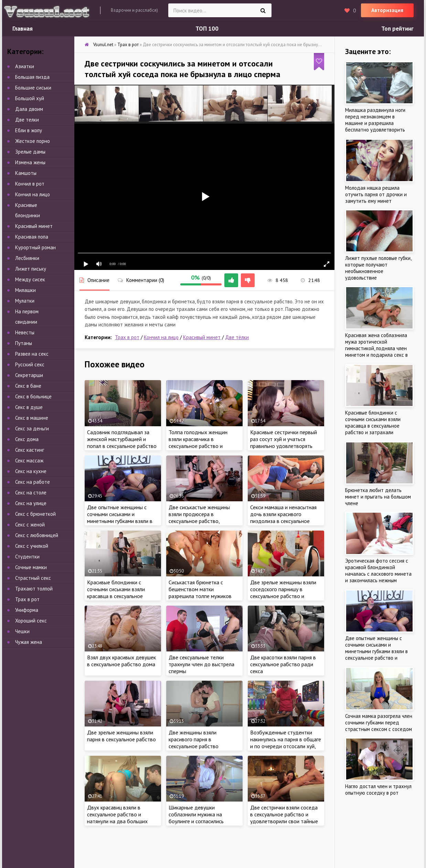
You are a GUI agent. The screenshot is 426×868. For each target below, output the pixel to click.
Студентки (27, 557)
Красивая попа (32, 237)
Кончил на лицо (161, 337)
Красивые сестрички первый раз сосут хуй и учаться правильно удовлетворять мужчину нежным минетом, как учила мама (284, 446)
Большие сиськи (33, 88)
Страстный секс (33, 578)
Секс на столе (31, 493)
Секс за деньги (32, 428)
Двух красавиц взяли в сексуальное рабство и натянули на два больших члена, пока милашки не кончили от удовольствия (118, 821)
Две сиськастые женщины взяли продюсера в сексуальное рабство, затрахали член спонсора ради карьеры (199, 521)
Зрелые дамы (30, 152)
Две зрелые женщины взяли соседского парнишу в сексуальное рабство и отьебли (283, 593)
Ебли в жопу (29, 130)
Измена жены (30, 162)
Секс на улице (31, 503)
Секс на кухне (31, 471)
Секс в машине (32, 418)
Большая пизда (32, 77)
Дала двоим (29, 109)
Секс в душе (29, 407)
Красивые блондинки (28, 210)
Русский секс (30, 364)
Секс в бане (28, 386)
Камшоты (26, 173)
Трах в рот (127, 337)
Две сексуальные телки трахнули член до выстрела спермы (201, 664)
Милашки (25, 290)
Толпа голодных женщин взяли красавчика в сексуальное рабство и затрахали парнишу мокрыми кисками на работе (203, 446)
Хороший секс (31, 621)
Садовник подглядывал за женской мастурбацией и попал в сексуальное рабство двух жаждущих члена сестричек (122, 446)
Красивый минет (202, 337)
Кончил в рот (30, 184)
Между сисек (30, 279)
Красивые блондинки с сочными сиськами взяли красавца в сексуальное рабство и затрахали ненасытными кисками (116, 596)
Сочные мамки (31, 567)
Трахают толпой (34, 589)
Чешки (22, 631)
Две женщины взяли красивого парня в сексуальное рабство (194, 739)
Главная (23, 29)
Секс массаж (29, 461)
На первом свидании (27, 317)
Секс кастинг (30, 450)
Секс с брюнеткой (35, 514)
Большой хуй (30, 98)
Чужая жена (29, 642)
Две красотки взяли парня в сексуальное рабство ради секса (283, 664)
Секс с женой (30, 525)
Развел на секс (32, 354)
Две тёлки (237, 337)
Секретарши (29, 375)
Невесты (25, 332)
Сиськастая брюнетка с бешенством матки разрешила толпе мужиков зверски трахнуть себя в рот (202, 593)
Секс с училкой (32, 546)
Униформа (27, 610)
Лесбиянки (27, 258)
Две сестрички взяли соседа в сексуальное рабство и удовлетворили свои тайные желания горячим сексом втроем (284, 821)
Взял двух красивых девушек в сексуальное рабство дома (121, 661)
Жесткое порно (33, 141)
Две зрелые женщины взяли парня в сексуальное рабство (121, 736)
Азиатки (25, 66)
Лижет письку (31, 269)
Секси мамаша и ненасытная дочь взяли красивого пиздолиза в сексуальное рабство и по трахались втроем (283, 521)
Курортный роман (35, 247)
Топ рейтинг (397, 29)
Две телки (27, 120)
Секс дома (27, 439)
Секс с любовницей (37, 535)
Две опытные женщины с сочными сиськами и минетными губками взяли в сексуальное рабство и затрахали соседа (120, 521)
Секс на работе (33, 482)
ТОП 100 (207, 29)
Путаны (24, 343)
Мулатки (25, 301)
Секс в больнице (33, 396)
